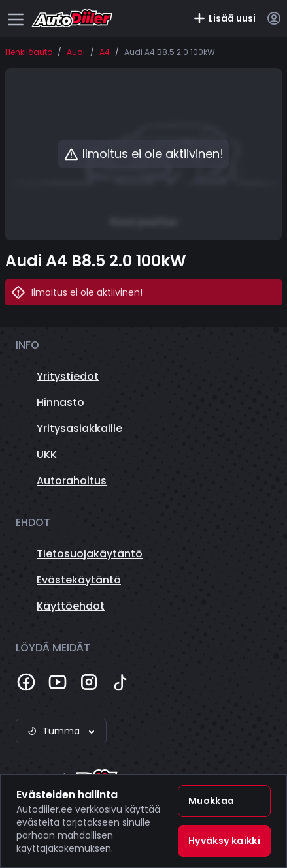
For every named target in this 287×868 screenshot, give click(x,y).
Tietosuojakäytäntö (90, 554)
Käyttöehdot (71, 606)
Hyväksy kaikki (224, 841)
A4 (105, 52)
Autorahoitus (72, 481)
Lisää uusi (224, 18)
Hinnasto (60, 402)
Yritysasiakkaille (79, 428)
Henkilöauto (29, 52)
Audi (76, 52)
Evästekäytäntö (79, 580)
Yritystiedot (68, 376)
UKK (47, 455)
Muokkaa (211, 801)
